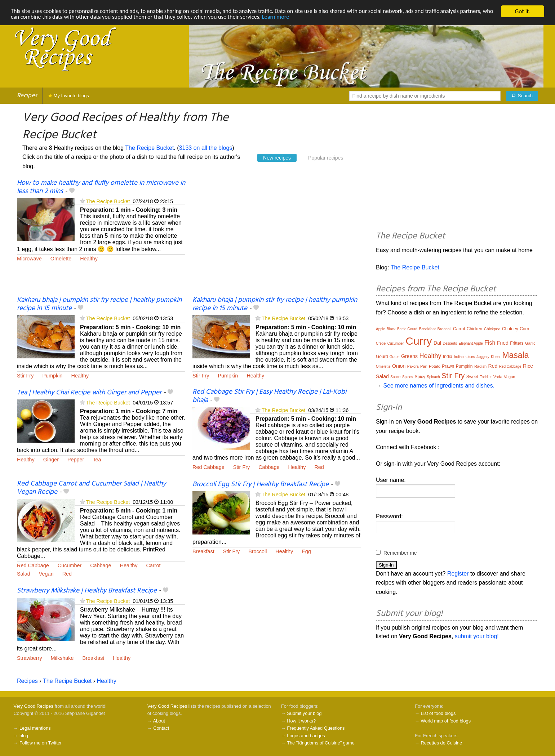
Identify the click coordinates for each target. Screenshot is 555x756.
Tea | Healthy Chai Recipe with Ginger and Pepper (89, 393)
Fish (490, 343)
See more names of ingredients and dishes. (439, 386)
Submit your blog (304, 713)
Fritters (517, 343)
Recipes (27, 96)
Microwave (29, 259)
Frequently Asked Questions (316, 728)
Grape (395, 357)
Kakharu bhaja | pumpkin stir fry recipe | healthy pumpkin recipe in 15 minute (99, 304)
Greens (409, 356)
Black (391, 329)
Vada (498, 377)
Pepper (76, 460)
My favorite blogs (69, 96)
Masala (515, 355)
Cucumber (70, 565)
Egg (306, 551)
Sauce (395, 377)
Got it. (522, 11)
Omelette (61, 259)
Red (319, 467)
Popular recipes (326, 158)
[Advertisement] (277, 238)
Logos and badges (306, 736)
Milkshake (62, 658)
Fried (503, 343)
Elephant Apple (470, 343)
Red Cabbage (208, 467)
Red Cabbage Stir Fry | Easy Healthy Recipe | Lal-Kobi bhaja (269, 396)
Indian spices (464, 357)
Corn (524, 329)
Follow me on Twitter (41, 743)
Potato (435, 366)
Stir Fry (25, 376)
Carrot (153, 565)
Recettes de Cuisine (442, 743)
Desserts (450, 343)
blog (24, 736)
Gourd (382, 357)
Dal (437, 343)
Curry (419, 341)
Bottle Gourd (407, 329)
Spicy (420, 377)
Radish (480, 366)
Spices (408, 377)
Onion (399, 366)
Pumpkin (52, 376)
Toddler (486, 377)
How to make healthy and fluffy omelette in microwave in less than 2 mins (101, 187)
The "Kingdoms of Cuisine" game (321, 743)
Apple (381, 329)
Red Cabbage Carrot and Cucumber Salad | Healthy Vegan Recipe (91, 488)
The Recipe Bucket (149, 148)
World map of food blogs (446, 721)
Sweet (472, 377)
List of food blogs (438, 713)
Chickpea (492, 329)
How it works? (301, 721)
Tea (97, 460)
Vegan (46, 574)
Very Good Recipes (34, 706)
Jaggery (483, 357)
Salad (24, 574)
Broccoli (257, 551)
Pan (424, 366)
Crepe (381, 343)
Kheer (496, 357)
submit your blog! (477, 636)
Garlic (530, 343)
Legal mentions (35, 728)
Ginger (51, 460)
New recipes (277, 158)
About (159, 721)
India (448, 357)
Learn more (325, 18)
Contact (161, 728)
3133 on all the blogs (206, 148)
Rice (528, 366)
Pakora (413, 366)
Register (458, 574)
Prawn (448, 366)
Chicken (474, 329)
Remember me (400, 553)
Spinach (433, 377)
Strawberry (30, 658)
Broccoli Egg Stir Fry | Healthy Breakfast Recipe (261, 484)
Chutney (510, 329)
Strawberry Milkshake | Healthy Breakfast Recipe (87, 591)
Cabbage (269, 467)
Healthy (89, 259)
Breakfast (203, 551)
